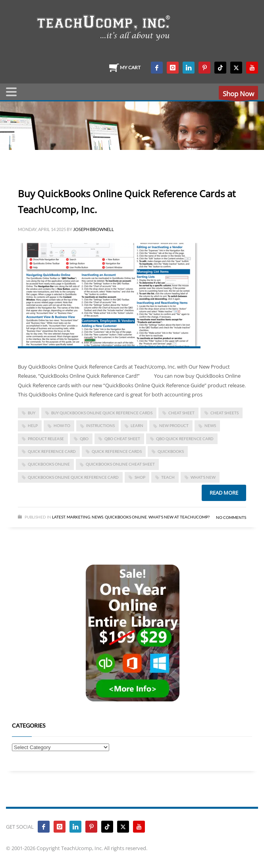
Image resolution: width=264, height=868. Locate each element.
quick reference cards (117, 451)
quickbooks (171, 451)
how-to (62, 425)
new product (174, 425)
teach (168, 477)
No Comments (231, 517)
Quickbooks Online (126, 517)
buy (32, 413)
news (210, 425)
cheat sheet (181, 413)
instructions (100, 425)
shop (140, 477)
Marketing (78, 517)
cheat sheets (224, 413)
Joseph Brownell (93, 229)
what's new (203, 477)
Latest (59, 517)
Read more (224, 493)
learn (137, 425)
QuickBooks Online (49, 464)
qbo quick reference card (185, 439)
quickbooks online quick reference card (73, 477)
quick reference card (52, 451)
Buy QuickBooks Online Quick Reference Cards (102, 413)
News (97, 517)
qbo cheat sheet (122, 439)
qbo (84, 439)
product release (46, 439)
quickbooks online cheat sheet (120, 464)
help (33, 425)
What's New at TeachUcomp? (179, 517)
